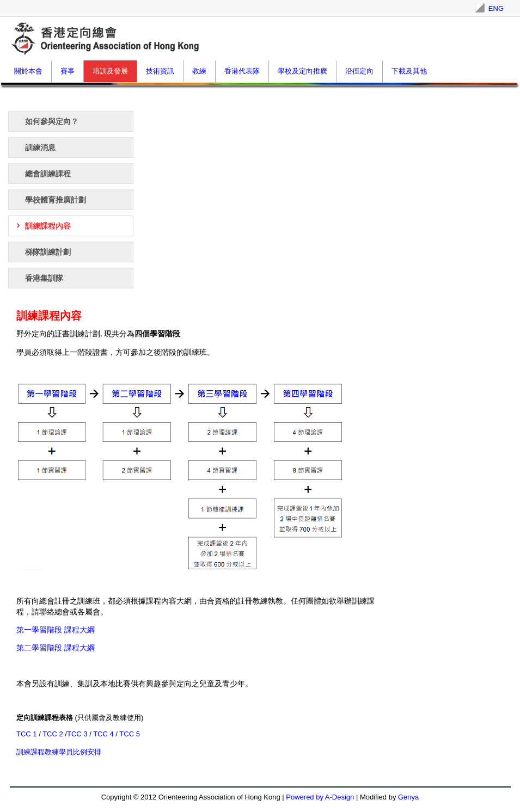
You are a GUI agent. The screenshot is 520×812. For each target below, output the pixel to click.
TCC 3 (77, 734)
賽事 (68, 71)
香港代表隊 (242, 71)
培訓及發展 (110, 71)
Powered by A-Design (320, 797)
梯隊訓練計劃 (48, 252)
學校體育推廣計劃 (56, 200)
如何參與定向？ (52, 121)
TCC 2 (54, 734)
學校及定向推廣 (302, 71)
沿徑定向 (359, 71)
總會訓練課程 (48, 174)
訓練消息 (40, 147)
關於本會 (28, 71)
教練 (199, 71)
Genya (408, 797)
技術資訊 (160, 71)
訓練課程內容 (48, 226)
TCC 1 (27, 734)
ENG (496, 8)
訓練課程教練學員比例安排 (59, 752)
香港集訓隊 (44, 278)
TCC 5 (130, 734)
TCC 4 (104, 734)
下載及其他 (409, 71)
